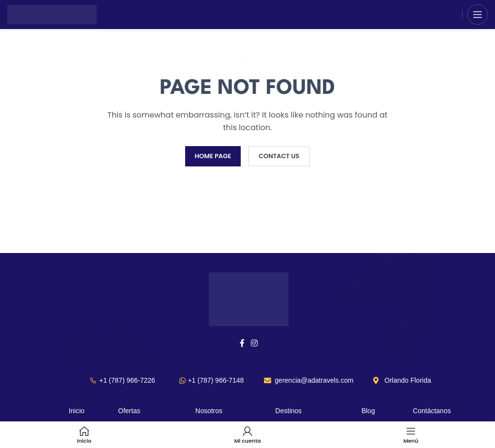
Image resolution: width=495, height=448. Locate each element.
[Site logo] (52, 14)
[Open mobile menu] (478, 15)
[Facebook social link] (242, 343)
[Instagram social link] (255, 343)
